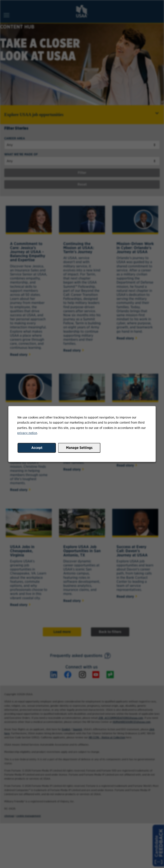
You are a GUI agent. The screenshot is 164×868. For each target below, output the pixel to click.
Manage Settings (79, 448)
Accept (37, 448)
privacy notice (27, 433)
